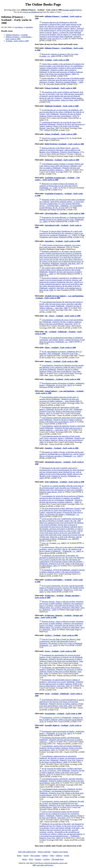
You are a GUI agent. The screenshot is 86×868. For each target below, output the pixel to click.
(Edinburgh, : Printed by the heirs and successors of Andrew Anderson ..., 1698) (61, 167)
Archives (46, 859)
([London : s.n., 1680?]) (54, 543)
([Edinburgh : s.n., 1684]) (62, 219)
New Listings (35, 856)
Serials (67, 856)
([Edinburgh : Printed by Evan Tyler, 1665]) (62, 831)
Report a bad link (44, 852)
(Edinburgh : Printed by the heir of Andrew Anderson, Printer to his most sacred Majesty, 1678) (62, 113)
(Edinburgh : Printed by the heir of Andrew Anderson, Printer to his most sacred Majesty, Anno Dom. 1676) (61, 322)
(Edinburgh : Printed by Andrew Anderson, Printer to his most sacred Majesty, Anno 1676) (62, 781)
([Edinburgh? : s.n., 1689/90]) (62, 529)
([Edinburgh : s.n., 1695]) (62, 473)
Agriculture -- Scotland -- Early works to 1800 (62, 241)
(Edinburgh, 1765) (60, 246)
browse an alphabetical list (33, 12)
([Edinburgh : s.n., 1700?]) (61, 233)
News (31, 859)
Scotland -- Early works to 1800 (17, 41)
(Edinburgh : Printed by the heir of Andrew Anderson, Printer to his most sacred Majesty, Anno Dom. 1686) (61, 369)
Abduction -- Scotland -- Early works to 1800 (62, 160)
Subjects (59, 856)
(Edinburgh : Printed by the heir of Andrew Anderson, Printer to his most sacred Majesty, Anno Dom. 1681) (62, 703)
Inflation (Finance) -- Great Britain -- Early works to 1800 (19, 38)
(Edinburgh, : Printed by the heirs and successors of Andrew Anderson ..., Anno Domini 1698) (59, 399)
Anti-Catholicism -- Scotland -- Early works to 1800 (64, 482)
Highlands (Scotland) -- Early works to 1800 (62, 106)
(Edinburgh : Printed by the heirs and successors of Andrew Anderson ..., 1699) (62, 271)
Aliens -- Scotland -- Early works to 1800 (60, 348)
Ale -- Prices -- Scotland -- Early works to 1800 (63, 316)
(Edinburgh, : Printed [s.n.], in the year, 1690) (62, 589)
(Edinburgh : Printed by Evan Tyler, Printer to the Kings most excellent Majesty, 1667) (61, 410)
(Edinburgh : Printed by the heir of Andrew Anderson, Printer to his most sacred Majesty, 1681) (61, 748)
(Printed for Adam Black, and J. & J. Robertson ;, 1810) (62, 606)
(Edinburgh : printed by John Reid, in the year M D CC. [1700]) (62, 30)
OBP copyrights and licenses (43, 865)
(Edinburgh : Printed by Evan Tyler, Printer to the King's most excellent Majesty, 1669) (62, 804)
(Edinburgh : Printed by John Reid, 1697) (62, 257)
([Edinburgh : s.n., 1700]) (59, 186)
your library (19, 27)
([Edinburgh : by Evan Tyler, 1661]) (62, 384)
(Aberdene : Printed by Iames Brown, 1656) (61, 489)
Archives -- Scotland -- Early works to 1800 (61, 635)
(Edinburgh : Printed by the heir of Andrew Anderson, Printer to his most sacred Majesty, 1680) (62, 439)
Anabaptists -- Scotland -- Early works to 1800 (62, 379)
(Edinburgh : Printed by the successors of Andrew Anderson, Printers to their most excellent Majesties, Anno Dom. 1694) (61, 671)
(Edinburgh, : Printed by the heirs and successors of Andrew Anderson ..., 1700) (61, 740)
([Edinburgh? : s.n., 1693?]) (62, 454)
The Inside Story (58, 859)
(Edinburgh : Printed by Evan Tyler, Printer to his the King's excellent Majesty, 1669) (61, 759)
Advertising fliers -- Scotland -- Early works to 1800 (65, 213)
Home (19, 856)
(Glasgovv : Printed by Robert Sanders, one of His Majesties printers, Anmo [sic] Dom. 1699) (61, 96)
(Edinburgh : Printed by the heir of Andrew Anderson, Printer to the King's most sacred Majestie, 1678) (62, 772)
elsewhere (29, 27)
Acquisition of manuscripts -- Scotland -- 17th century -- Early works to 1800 (57, 179)
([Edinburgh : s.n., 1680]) (62, 549)
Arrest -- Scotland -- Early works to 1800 (60, 651)
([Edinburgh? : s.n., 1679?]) (62, 512)
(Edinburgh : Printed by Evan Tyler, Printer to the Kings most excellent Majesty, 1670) (61, 792)
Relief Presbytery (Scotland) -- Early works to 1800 (64, 144)
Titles (52, 856)
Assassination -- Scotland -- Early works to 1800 (63, 714)
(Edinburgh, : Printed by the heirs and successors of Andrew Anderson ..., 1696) (62, 499)
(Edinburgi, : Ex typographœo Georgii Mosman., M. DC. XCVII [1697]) (62, 204)
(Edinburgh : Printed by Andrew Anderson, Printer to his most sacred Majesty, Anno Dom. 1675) (62, 815)
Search (26, 856)
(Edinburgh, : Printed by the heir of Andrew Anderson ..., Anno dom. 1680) (61, 305)
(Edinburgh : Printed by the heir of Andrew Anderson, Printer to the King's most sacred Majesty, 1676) (62, 420)
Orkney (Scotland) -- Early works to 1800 (61, 134)
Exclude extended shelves (72, 10)
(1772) (55, 138)
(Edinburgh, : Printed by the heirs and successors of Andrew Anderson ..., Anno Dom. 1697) (62, 428)
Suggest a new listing (60, 852)
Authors (45, 856)
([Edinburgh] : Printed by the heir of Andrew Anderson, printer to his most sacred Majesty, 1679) (61, 720)
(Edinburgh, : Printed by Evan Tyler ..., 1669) (60, 354)
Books (25, 859)
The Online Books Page (43, 4)
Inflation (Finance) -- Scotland (17, 35)
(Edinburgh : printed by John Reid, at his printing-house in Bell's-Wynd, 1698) (61, 284)
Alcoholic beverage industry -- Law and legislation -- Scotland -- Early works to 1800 (60, 297)
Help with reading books (27, 852)
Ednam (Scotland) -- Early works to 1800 (61, 88)
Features (38, 859)
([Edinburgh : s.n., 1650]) (61, 642)
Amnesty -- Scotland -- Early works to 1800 (61, 361)
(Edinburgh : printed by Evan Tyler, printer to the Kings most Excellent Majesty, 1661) (62, 561)
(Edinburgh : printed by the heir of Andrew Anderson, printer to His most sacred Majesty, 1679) (62, 572)
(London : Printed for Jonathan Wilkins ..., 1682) (62, 80)
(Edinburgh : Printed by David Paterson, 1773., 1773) (62, 151)
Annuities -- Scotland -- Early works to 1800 (62, 448)
